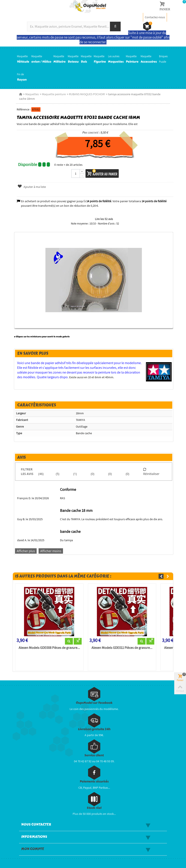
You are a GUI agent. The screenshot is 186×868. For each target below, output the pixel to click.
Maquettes (32, 94)
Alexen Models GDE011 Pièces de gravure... (122, 648)
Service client (94, 755)
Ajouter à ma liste (32, 187)
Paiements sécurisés (94, 781)
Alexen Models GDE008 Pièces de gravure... (49, 648)
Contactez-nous (155, 17)
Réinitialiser (151, 472)
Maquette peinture (54, 94)
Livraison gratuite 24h (94, 729)
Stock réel (94, 808)
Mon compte (33, 849)
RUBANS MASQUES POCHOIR (87, 94)
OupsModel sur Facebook (94, 703)
